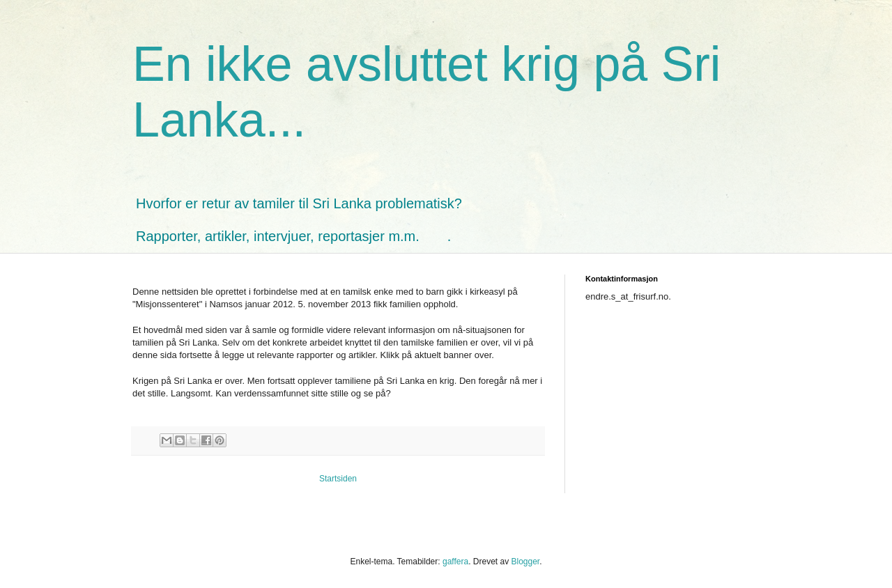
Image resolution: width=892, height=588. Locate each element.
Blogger (525, 562)
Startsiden (338, 479)
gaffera (455, 562)
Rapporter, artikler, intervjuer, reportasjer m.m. (278, 236)
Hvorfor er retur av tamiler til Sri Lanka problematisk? (299, 203)
